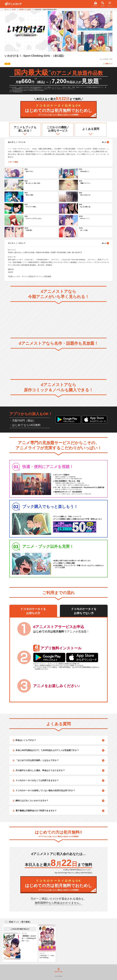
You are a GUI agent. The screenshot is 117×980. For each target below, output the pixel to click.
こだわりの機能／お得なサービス (58, 129)
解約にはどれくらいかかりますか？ (32, 801)
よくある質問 (91, 129)
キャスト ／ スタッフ (58, 243)
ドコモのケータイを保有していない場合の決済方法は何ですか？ (45, 791)
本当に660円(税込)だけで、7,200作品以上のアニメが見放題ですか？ (47, 750)
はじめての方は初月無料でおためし (58, 110)
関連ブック (108, 64)
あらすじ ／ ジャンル (58, 142)
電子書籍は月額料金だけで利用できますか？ (36, 811)
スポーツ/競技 (13, 162)
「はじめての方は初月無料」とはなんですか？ (37, 760)
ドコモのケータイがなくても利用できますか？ (37, 780)
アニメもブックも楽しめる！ (25, 129)
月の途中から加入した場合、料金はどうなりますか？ (40, 770)
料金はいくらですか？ (26, 740)
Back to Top (58, 970)
